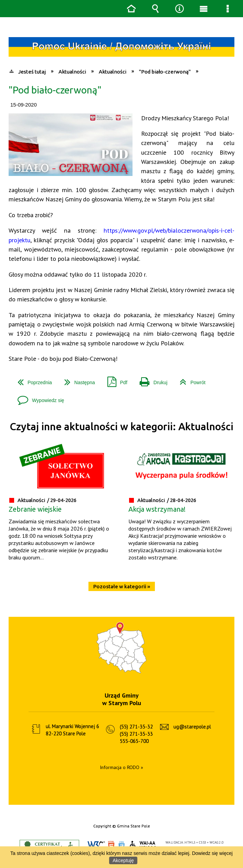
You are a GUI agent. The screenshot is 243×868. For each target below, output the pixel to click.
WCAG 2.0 (143, 845)
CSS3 (122, 845)
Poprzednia (32, 380)
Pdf (115, 380)
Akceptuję (123, 860)
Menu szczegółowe (228, 9)
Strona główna (131, 9)
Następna (77, 380)
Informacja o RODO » (122, 767)
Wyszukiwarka (155, 9)
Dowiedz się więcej (212, 853)
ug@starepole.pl (192, 727)
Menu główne (203, 9)
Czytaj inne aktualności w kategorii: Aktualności (122, 427)
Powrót (190, 380)
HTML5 (111, 845)
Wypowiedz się (38, 398)
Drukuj (151, 380)
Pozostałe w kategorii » (122, 586)
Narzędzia (179, 9)
